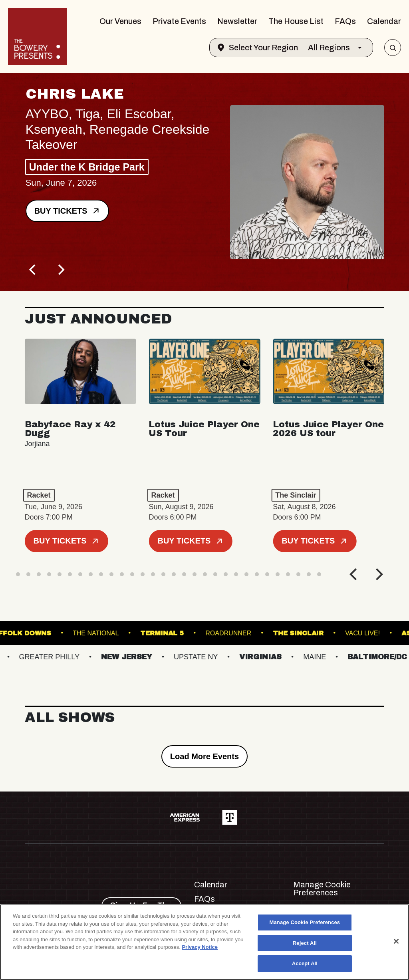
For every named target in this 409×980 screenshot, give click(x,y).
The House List (296, 21)
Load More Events (204, 756)
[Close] (396, 941)
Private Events (179, 21)
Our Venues (120, 21)
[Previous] (34, 270)
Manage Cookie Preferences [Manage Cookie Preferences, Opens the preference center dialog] (305, 922)
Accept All (305, 963)
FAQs (345, 21)
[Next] (61, 270)
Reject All (305, 943)
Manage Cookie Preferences (322, 889)
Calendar (384, 21)
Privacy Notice (200, 947)
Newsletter (237, 21)
